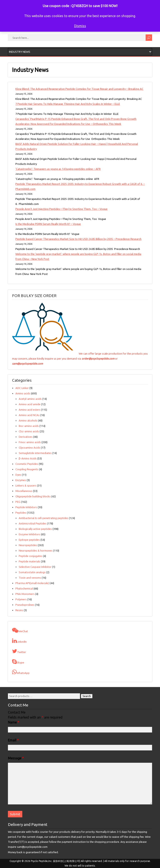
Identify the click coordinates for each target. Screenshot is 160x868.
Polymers (21, 599)
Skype (18, 662)
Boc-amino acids (29, 426)
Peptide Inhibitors (26, 507)
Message (16, 758)
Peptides (21, 513)
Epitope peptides (29, 540)
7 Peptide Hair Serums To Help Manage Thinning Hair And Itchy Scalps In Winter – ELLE (68, 104)
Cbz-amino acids (29, 431)
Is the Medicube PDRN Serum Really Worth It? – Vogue (48, 224)
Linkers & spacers (26, 485)
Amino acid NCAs (29, 415)
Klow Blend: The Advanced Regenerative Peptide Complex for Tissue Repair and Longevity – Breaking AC (79, 89)
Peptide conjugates (31, 556)
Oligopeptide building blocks (33, 496)
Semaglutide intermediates (35, 453)
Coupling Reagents (27, 469)
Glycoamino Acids (29, 448)
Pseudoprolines (25, 605)
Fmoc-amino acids (30, 442)
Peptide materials (29, 561)
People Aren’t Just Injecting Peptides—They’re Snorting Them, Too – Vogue (61, 209)
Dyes (18, 475)
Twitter (19, 651)
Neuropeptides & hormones (36, 551)
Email (13, 740)
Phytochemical (24, 588)
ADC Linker (22, 388)
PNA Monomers (25, 594)
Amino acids (23, 393)
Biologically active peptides (35, 529)
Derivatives (26, 437)
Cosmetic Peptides (27, 464)
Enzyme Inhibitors (29, 534)
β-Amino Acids (28, 458)
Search (87, 696)
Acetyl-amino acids (30, 399)
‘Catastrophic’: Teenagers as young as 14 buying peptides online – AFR (58, 169)
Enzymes (21, 480)
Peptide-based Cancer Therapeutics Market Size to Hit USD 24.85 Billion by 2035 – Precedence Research (78, 239)
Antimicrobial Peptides (33, 523)
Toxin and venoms (30, 578)
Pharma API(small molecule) (32, 583)
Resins (19, 610)
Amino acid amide (30, 404)
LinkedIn (19, 641)
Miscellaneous (24, 491)
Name (14, 722)
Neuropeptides (28, 545)
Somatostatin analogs (32, 572)
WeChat (20, 630)
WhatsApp (21, 672)
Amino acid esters (30, 410)
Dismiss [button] (80, 26)
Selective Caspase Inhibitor (35, 567)
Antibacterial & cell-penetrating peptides (44, 518)
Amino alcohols (28, 420)
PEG (18, 502)
